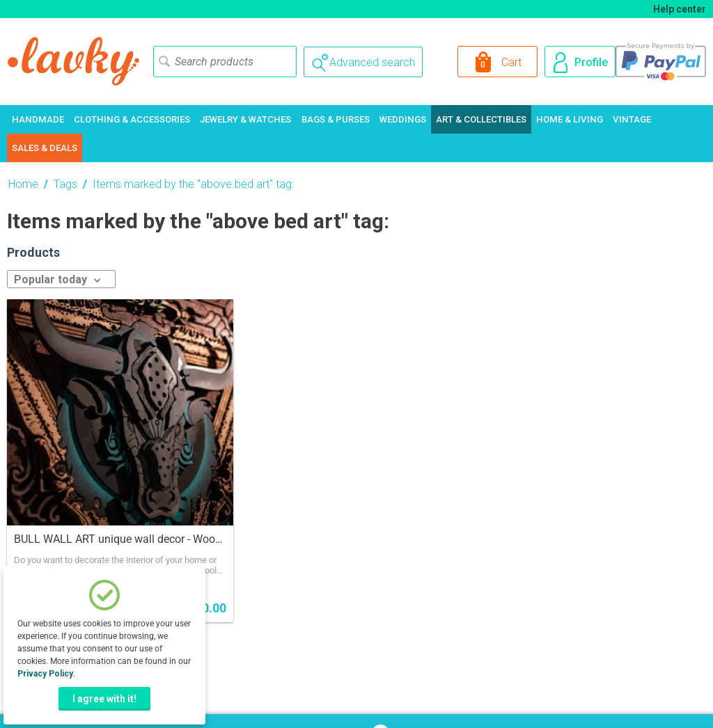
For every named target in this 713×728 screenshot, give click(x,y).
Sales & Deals (45, 148)
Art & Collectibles (481, 119)
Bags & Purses (336, 119)
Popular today (57, 279)
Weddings (403, 119)
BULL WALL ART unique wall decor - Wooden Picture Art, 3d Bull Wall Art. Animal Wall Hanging (120, 539)
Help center (680, 9)
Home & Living (570, 119)
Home (23, 184)
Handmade (38, 119)
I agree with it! (104, 699)
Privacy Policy (45, 674)
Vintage (632, 119)
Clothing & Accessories (132, 119)
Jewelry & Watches (245, 119)
